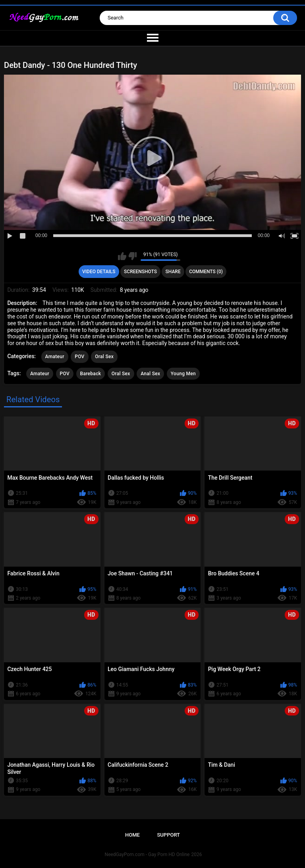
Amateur (55, 357)
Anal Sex (150, 374)
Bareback (91, 374)
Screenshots (140, 272)
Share (173, 272)
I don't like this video (132, 256)
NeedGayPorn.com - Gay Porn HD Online (147, 854)
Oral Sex (104, 357)
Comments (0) (206, 272)
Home (132, 835)
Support (168, 835)
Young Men (183, 374)
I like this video (122, 256)
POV (79, 357)
